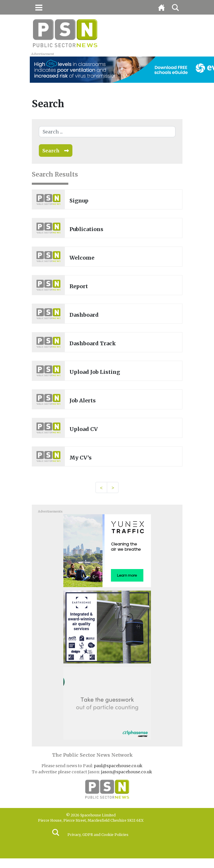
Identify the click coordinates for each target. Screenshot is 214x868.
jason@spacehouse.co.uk (127, 772)
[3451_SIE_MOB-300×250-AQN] (107, 550)
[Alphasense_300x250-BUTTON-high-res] (107, 703)
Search (51, 151)
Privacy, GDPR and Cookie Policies (98, 835)
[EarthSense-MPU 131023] (107, 627)
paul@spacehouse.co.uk (119, 766)
